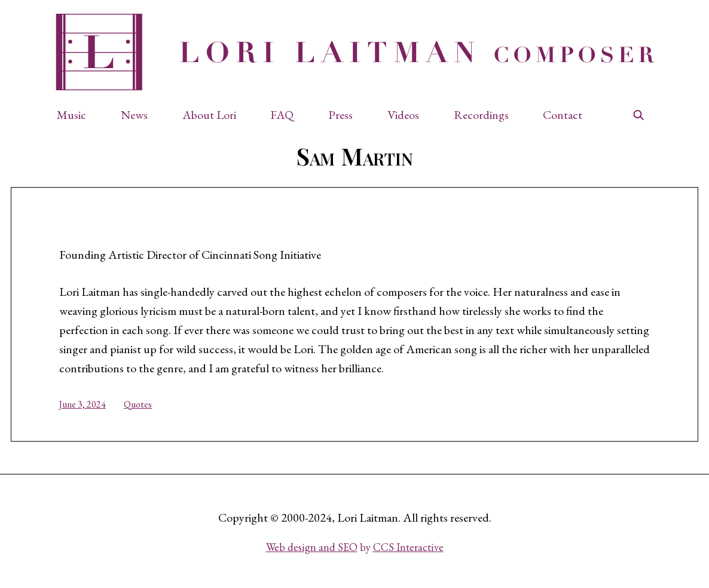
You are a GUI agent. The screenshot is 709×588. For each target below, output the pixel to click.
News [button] (134, 115)
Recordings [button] (481, 115)
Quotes (138, 404)
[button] (77, 115)
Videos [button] (403, 115)
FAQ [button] (282, 115)
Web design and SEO (312, 547)
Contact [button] (563, 115)
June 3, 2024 (82, 404)
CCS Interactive (408, 547)
